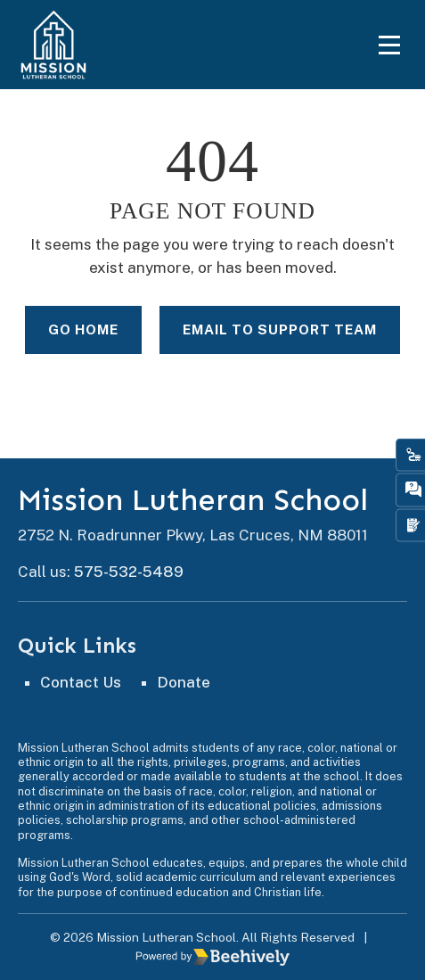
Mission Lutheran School (193, 500)
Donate (184, 682)
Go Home (83, 329)
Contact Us (81, 682)
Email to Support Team (280, 329)
